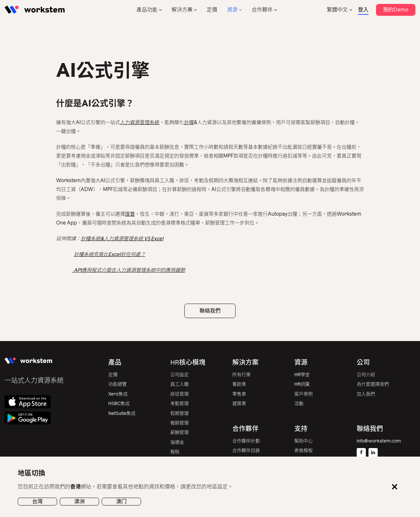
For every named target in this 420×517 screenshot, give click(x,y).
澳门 (121, 501)
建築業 (239, 404)
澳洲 (79, 501)
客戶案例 (304, 394)
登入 (363, 10)
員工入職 (179, 384)
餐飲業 (239, 384)
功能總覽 (117, 384)
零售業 (239, 394)
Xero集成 (118, 394)
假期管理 (179, 413)
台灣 (37, 501)
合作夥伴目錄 (246, 451)
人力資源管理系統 (140, 122)
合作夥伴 (262, 10)
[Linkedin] (373, 453)
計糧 (189, 122)
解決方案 (182, 10)
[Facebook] (361, 453)
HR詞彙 (302, 384)
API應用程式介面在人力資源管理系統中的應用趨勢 (128, 270)
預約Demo (396, 10)
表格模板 (304, 451)
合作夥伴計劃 (246, 441)
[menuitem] (339, 10)
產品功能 (147, 10)
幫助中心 (304, 441)
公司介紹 (366, 375)
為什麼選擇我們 (373, 384)
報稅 (175, 452)
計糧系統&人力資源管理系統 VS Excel (122, 239)
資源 (232, 10)
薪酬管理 (179, 432)
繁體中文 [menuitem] (337, 10)
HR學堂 (302, 375)
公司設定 (179, 375)
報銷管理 (179, 423)
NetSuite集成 (122, 413)
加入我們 (366, 394)
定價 (212, 10)
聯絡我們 (210, 311)
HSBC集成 (119, 404)
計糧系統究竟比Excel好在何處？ (110, 254)
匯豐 (130, 214)
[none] (339, 10)
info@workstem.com (379, 441)
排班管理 (179, 394)
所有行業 (241, 375)
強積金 (177, 442)
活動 (299, 404)
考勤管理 (179, 404)
